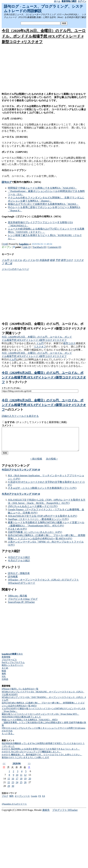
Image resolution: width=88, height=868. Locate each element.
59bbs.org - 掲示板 (17, 600)
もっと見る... (8, 738)
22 (9, 787)
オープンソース (22, 801)
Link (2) (27, 247)
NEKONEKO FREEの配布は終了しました (21, 721)
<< (4, 768)
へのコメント (14, 409)
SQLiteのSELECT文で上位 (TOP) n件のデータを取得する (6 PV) (42, 521)
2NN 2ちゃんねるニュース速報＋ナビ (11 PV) (33, 511)
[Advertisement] (44, 69)
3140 (5, 244)
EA (44, 801)
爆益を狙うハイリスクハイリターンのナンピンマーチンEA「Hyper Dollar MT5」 (40, 719)
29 (9, 791)
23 (13, 787)
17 (17, 783)
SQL (4, 681)
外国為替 (44, 260)
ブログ (5, 801)
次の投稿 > (52, 463)
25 (21, 787)
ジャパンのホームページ (15, 269)
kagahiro (24, 244)
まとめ (5, 673)
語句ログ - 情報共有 (19, 578)
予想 (58, 260)
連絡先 (46, 815)
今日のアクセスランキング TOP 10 (21, 474)
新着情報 (6, 661)
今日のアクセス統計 (19, 562)
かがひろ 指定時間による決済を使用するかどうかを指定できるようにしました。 (41, 754)
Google (34, 801)
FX (37, 260)
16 (13, 783)
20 (30, 783)
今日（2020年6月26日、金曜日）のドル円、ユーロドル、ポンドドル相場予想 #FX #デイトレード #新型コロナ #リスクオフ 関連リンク (44, 328)
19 (25, 783)
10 (17, 780)
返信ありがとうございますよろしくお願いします (25, 762)
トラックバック (16, 382)
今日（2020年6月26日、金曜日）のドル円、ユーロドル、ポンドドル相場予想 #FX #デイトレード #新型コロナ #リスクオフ (44, 36)
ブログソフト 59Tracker (65, 815)
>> (29, 768)
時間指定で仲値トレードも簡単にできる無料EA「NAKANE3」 (42, 188)
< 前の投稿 (36, 463)
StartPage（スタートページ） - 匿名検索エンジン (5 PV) (38, 524)
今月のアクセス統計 (19, 565)
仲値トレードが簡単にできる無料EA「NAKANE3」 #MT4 (30, 724)
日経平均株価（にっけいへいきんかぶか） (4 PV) (35, 537)
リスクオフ (40, 347)
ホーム (57, 1)
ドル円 (5, 260)
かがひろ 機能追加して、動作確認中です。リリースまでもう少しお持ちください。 (42, 759)
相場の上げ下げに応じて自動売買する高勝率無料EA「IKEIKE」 (43, 204)
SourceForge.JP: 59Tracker (21, 607)
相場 (52, 260)
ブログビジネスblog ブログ (23, 604)
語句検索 (13, 581)
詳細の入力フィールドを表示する (20, 416)
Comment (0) (55, 247)
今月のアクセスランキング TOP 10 (21, 499)
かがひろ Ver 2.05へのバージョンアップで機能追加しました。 (32, 756)
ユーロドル (16, 260)
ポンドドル (29, 260)
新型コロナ (67, 260)
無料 (4, 678)
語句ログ (7, 182)
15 (9, 783)
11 (21, 780)
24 (17, 787)
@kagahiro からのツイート (14, 809)
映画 (4, 675)
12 (25, 780)
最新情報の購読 (69, 1)
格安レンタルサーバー (12, 670)
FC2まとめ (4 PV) (17, 533)
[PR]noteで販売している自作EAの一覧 (20, 693)
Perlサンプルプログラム (13, 667)
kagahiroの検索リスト (12, 659)
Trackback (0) (39, 247)
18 (21, 783)
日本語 (5, 684)
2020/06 (17, 768)
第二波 (8, 263)
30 (13, 791)
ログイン (82, 1)
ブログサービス (9, 664)
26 (25, 787)
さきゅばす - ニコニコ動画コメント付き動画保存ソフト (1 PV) (42, 493)
